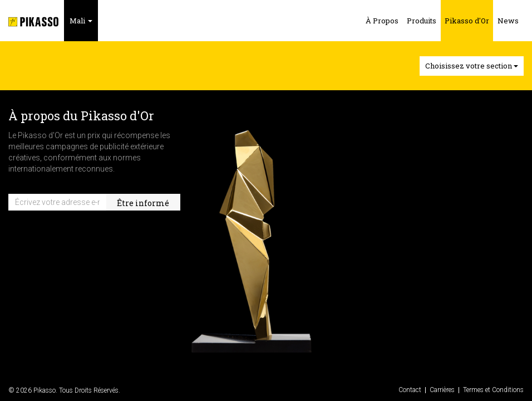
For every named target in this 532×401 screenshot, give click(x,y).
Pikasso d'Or (467, 21)
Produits (422, 21)
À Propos (382, 21)
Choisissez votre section (472, 66)
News (508, 21)
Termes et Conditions (493, 390)
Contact (410, 390)
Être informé (143, 203)
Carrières (442, 390)
